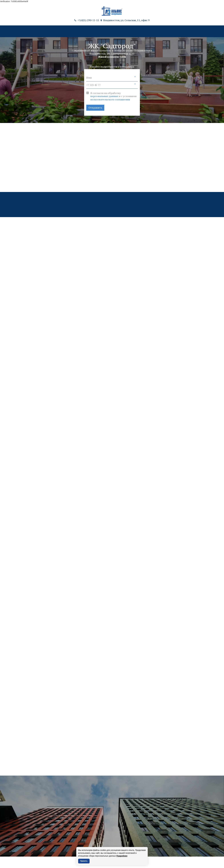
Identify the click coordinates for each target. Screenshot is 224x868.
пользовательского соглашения (110, 100)
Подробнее (122, 856)
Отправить (95, 108)
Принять (84, 861)
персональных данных (104, 96)
